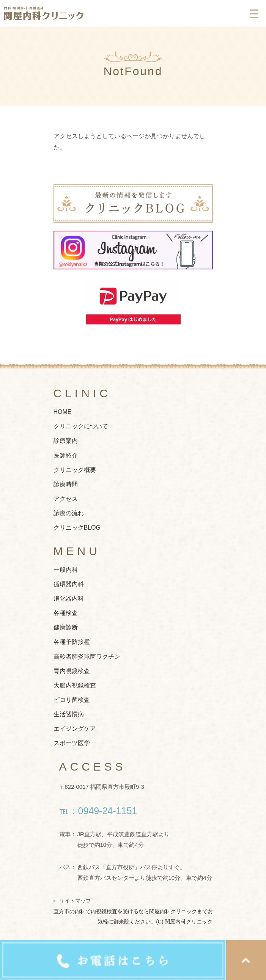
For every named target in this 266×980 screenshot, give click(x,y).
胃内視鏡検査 (72, 671)
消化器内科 (69, 599)
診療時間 (66, 484)
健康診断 (66, 628)
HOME (63, 412)
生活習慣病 (69, 714)
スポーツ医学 (72, 743)
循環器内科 (69, 584)
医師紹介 (66, 455)
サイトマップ (75, 901)
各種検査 (66, 613)
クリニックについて (81, 427)
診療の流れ (69, 514)
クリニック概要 (75, 470)
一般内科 (66, 570)
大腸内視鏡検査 (75, 685)
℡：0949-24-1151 (98, 811)
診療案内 (66, 441)
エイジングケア (75, 729)
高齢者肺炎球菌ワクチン (87, 657)
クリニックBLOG (77, 528)
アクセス (66, 499)
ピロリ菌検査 (72, 700)
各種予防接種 (72, 642)
